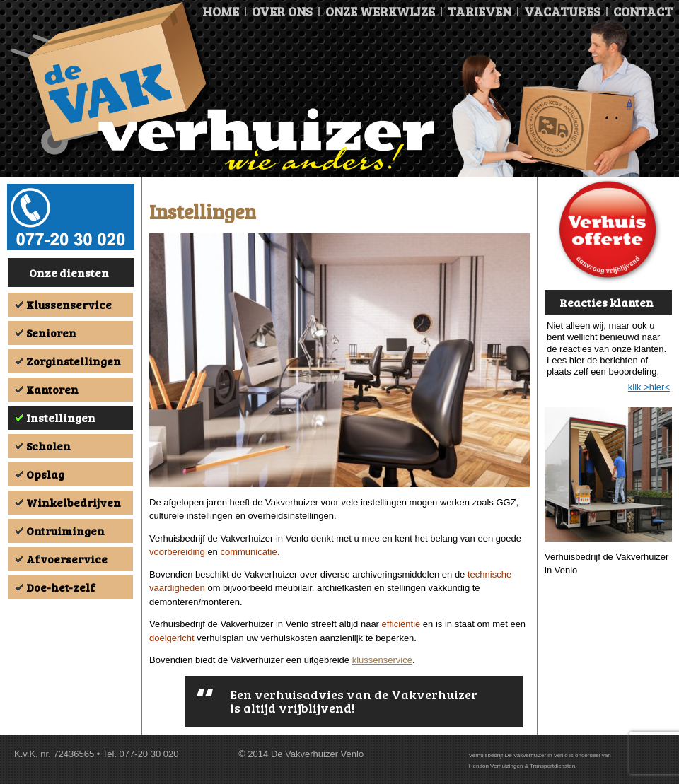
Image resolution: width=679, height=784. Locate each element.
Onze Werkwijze (380, 11)
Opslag (45, 474)
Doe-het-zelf (61, 587)
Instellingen (61, 417)
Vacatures (562, 11)
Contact (643, 11)
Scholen (48, 446)
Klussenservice (69, 304)
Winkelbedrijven (74, 502)
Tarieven (480, 11)
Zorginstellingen (74, 361)
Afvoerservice (67, 559)
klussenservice (382, 660)
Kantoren (52, 389)
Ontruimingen (65, 531)
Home (221, 11)
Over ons (282, 11)
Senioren (51, 333)
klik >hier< (649, 387)
